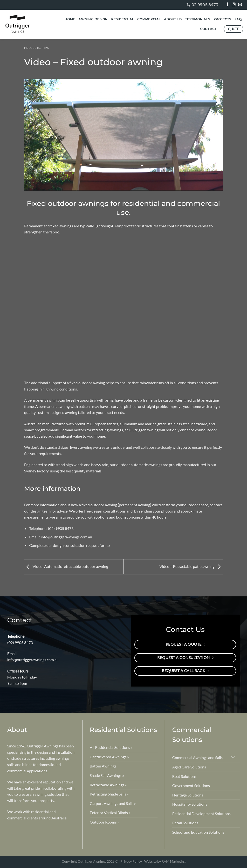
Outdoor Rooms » (104, 822)
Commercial (149, 19)
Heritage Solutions (188, 795)
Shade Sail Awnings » (107, 775)
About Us (173, 19)
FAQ (238, 19)
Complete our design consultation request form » (70, 545)
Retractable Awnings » (108, 785)
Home (70, 19)
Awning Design (93, 19)
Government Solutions (191, 785)
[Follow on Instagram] (234, 5)
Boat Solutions (184, 776)
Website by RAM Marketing (165, 861)
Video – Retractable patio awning (191, 566)
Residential (123, 19)
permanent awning (43, 400)
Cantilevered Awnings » (109, 757)
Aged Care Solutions (189, 767)
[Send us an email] (240, 5)
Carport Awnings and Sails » (113, 803)
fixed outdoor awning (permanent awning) (116, 505)
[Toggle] (233, 757)
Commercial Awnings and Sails (197, 757)
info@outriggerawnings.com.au (66, 537)
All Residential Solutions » (111, 747)
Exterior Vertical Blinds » (110, 813)
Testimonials (198, 19)
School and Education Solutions (198, 832)
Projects (222, 19)
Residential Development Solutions (201, 814)
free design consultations (105, 511)
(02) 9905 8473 (61, 528)
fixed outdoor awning (87, 383)
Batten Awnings (103, 766)
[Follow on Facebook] (228, 5)
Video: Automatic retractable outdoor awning (66, 566)
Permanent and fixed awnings (49, 226)
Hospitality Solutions (190, 804)
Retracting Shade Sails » (109, 794)
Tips (46, 48)
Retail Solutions (185, 823)
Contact (208, 29)
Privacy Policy (131, 861)
